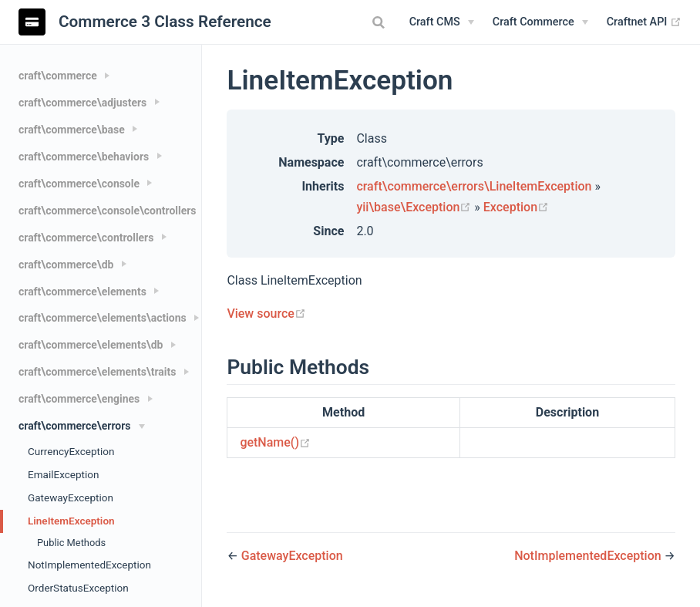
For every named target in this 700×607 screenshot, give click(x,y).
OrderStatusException (78, 588)
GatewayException (71, 497)
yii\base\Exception (415, 207)
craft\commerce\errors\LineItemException (474, 186)
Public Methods (71, 543)
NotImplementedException (89, 565)
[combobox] (381, 22)
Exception (516, 207)
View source (266, 314)
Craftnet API (644, 22)
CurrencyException (71, 451)
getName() (275, 442)
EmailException (63, 474)
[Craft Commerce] (540, 22)
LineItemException (71, 521)
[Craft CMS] (442, 22)
